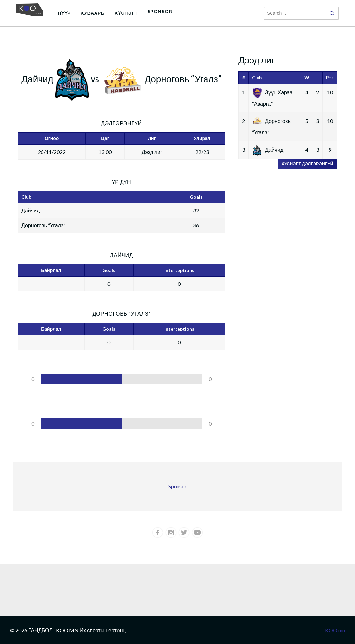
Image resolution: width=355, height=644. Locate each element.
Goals (109, 270)
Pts (330, 77)
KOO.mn (335, 630)
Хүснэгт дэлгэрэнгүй (307, 164)
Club (257, 77)
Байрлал (51, 270)
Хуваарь (93, 13)
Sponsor (160, 11)
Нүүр (64, 13)
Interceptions (179, 270)
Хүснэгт (126, 13)
